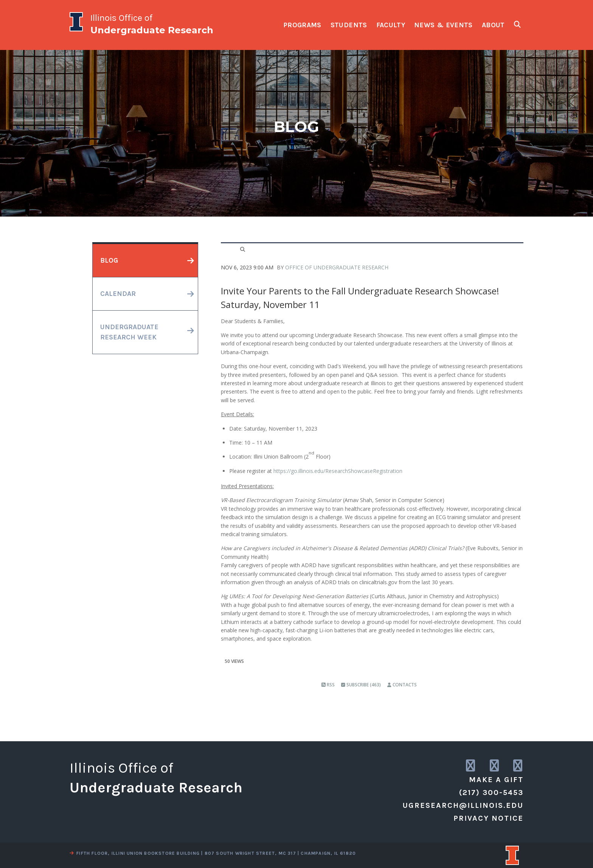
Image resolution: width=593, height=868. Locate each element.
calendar (118, 294)
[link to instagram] (471, 766)
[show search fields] (517, 24)
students (349, 25)
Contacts (402, 685)
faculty (391, 25)
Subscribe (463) (361, 685)
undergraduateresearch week (129, 332)
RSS (328, 685)
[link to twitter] (495, 766)
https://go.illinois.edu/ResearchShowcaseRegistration (338, 471)
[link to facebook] (518, 766)
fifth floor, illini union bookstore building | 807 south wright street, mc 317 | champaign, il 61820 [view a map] (213, 853)
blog (109, 260)
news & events (443, 25)
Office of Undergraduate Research (337, 267)
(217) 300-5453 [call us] (491, 793)
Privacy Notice (488, 818)
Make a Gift (496, 780)
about (493, 25)
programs (302, 25)
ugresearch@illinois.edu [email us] (463, 805)
